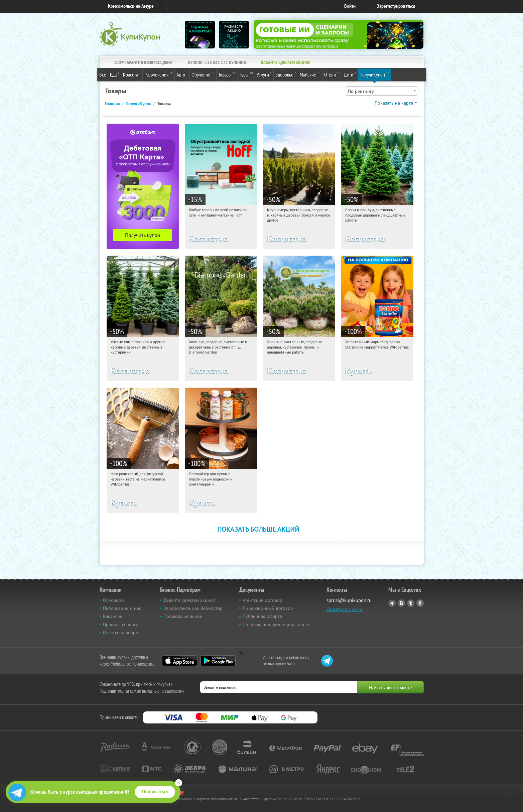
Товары (227, 74)
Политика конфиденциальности (276, 625)
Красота (132, 74)
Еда (115, 74)
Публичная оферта (262, 616)
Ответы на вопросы (123, 633)
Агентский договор (263, 600)
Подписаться (155, 792)
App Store (180, 661)
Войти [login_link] (350, 6)
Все (103, 75)
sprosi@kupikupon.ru (349, 600)
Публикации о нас (122, 608)
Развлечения (159, 74)
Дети (350, 74)
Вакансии (113, 616)
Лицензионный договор (268, 608)
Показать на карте (394, 103)
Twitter (411, 603)
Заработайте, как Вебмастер (193, 608)
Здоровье (286, 74)
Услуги (264, 74)
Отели (332, 74)
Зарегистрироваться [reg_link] (396, 6)
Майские (310, 74)
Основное (113, 600)
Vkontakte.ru (401, 603)
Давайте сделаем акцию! (189, 600)
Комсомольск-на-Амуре (131, 6)
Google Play (218, 661)
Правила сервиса (121, 625)
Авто (182, 74)
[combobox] (382, 91)
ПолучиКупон (374, 74)
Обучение (203, 74)
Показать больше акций (258, 529)
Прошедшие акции (183, 616)
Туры (246, 74)
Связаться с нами (344, 609)
